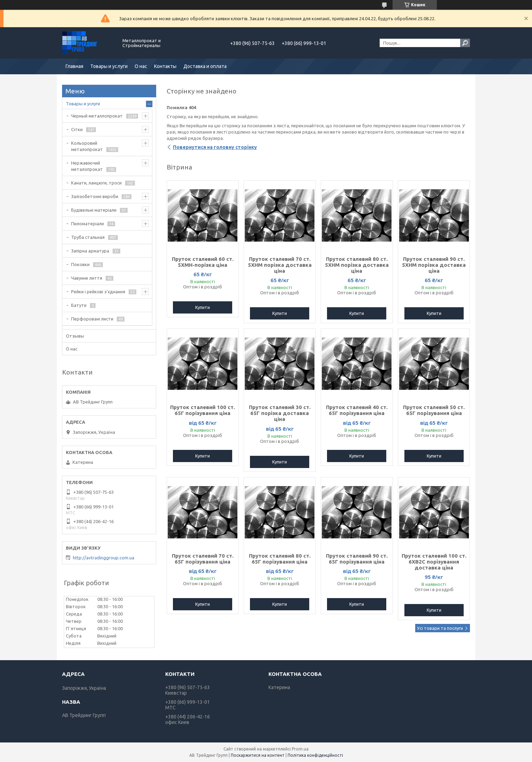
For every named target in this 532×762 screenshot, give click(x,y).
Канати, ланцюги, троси (96, 183)
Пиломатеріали (88, 224)
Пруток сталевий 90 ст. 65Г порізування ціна (357, 559)
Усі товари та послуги (440, 628)
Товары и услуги (109, 66)
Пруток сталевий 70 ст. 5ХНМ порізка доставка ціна (280, 265)
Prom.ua (300, 749)
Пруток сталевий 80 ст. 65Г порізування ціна (280, 559)
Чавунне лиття (87, 278)
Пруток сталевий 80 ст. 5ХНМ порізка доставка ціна (357, 265)
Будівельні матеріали (94, 210)
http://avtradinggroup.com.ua (104, 558)
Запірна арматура (90, 251)
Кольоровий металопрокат (87, 146)
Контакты (165, 66)
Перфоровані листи (92, 319)
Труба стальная (88, 237)
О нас (141, 66)
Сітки (77, 129)
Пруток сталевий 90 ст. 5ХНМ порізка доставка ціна (434, 265)
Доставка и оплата (205, 66)
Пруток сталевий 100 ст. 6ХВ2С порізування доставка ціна (434, 562)
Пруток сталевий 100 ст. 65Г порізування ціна (203, 410)
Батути (79, 305)
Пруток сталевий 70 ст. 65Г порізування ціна (203, 559)
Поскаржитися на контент (258, 755)
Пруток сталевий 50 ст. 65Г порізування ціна (434, 410)
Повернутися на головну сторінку (215, 147)
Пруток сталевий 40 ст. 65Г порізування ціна (357, 410)
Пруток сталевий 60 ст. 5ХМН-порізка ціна (203, 262)
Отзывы (75, 336)
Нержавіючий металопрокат (87, 166)
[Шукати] (465, 43)
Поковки (80, 264)
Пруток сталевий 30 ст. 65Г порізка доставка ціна (280, 413)
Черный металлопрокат (97, 116)
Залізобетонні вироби (95, 196)
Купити (203, 307)
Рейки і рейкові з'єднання (98, 292)
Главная (74, 66)
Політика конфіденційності (315, 755)
